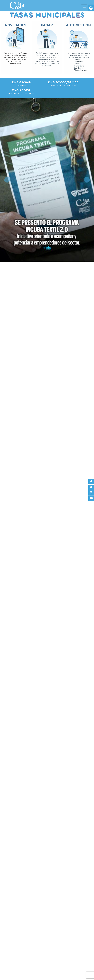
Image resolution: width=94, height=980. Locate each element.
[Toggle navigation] (84, 7)
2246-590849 (21, 83)
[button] (91, 8)
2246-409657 (21, 90)
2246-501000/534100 (63, 83)
